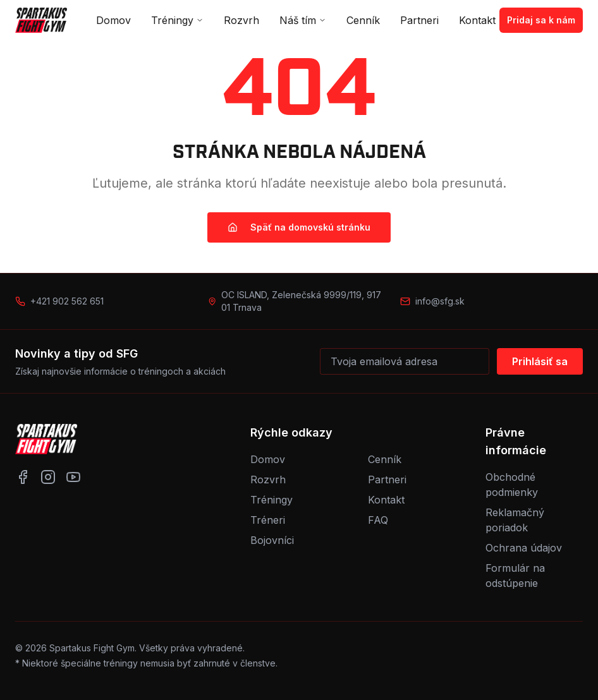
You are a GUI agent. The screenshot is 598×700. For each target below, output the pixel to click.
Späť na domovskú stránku (299, 227)
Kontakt (477, 20)
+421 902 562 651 (67, 301)
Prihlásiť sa (540, 361)
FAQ (378, 520)
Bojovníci (272, 540)
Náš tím (303, 20)
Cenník (363, 20)
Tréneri (268, 520)
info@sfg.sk (440, 301)
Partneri (419, 20)
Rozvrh (241, 20)
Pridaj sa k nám (541, 20)
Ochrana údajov (524, 548)
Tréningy (177, 20)
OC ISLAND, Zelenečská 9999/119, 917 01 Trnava (301, 301)
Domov (113, 20)
